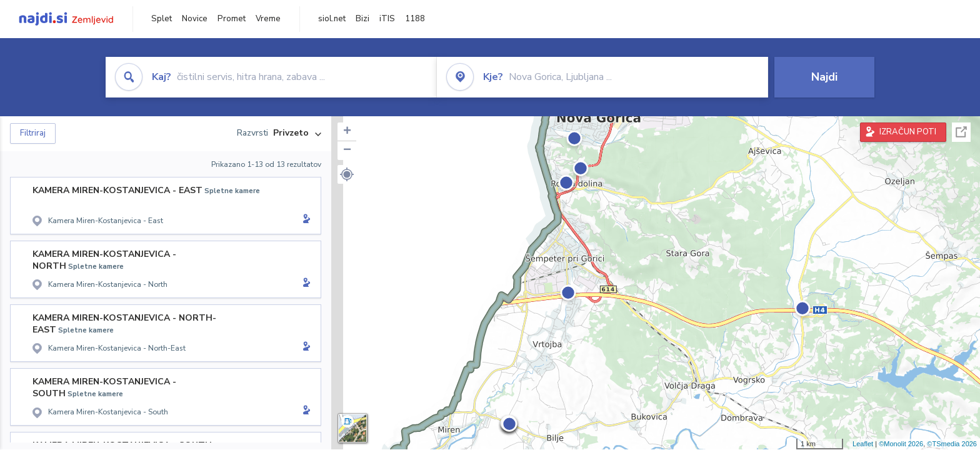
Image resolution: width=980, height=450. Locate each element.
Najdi (824, 77)
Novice (195, 19)
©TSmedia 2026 (952, 444)
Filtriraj (33, 133)
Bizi (362, 19)
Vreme (268, 19)
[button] (347, 174)
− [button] (347, 151)
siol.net (332, 19)
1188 (415, 19)
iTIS (387, 19)
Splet (162, 19)
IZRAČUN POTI (908, 132)
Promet (232, 19)
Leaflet (863, 444)
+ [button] (347, 132)
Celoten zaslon (961, 132)
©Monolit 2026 (901, 444)
